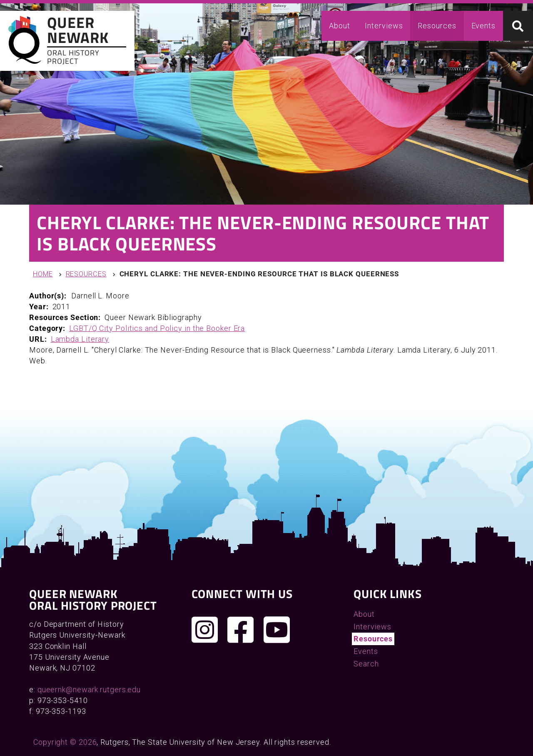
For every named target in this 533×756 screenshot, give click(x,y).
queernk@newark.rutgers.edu (89, 690)
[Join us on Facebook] (241, 630)
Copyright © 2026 (65, 742)
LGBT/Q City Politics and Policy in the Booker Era (157, 328)
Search (366, 664)
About (340, 26)
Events (483, 26)
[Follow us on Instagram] (205, 630)
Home (43, 274)
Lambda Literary (80, 339)
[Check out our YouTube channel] (277, 630)
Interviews (384, 26)
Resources (437, 26)
